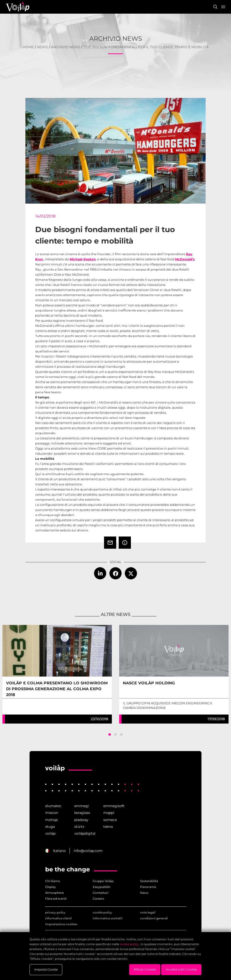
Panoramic (148, 887)
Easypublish (102, 887)
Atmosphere (54, 893)
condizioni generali (154, 918)
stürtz (79, 827)
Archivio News (66, 47)
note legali (148, 912)
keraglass (82, 813)
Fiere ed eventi (56, 899)
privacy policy (55, 912)
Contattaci (101, 893)
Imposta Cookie (46, 969)
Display (51, 887)
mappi (109, 813)
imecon (52, 813)
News (42, 47)
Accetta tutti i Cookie (181, 969)
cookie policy (102, 912)
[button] (110, 735)
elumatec (53, 806)
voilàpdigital (85, 833)
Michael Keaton (83, 259)
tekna (108, 827)
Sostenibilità (149, 881)
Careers (98, 899)
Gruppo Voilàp (103, 881)
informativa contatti (108, 918)
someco (110, 820)
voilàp (50, 833)
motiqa (51, 820)
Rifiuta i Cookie (145, 969)
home (28, 47)
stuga (50, 827)
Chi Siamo (53, 881)
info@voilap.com (88, 851)
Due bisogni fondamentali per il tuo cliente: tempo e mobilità (146, 47)
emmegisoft (114, 806)
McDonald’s (185, 259)
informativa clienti (58, 918)
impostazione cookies (61, 924)
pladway (81, 820)
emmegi (82, 806)
